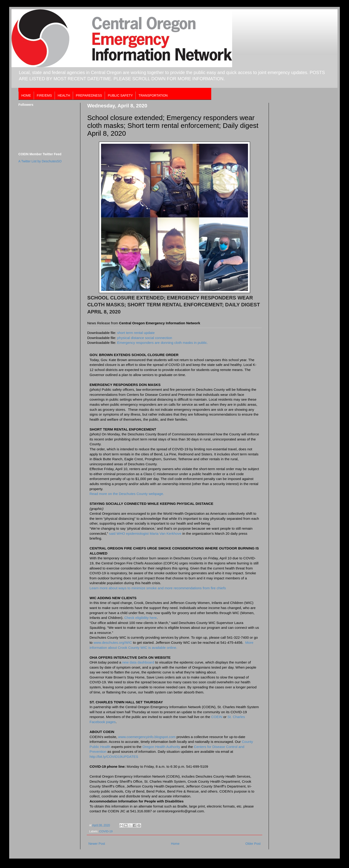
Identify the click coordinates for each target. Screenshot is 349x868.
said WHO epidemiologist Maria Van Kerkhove (145, 533)
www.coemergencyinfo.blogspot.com (147, 737)
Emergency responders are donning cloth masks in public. (162, 343)
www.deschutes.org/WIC (113, 642)
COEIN (217, 717)
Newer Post (97, 844)
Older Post (253, 844)
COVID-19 (106, 831)
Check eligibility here (140, 618)
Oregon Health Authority (161, 747)
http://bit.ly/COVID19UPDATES (114, 757)
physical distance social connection (145, 338)
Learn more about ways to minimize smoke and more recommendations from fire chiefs (158, 588)
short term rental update (136, 333)
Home (175, 844)
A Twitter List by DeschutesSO (40, 161)
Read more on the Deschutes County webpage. (127, 494)
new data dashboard (139, 662)
